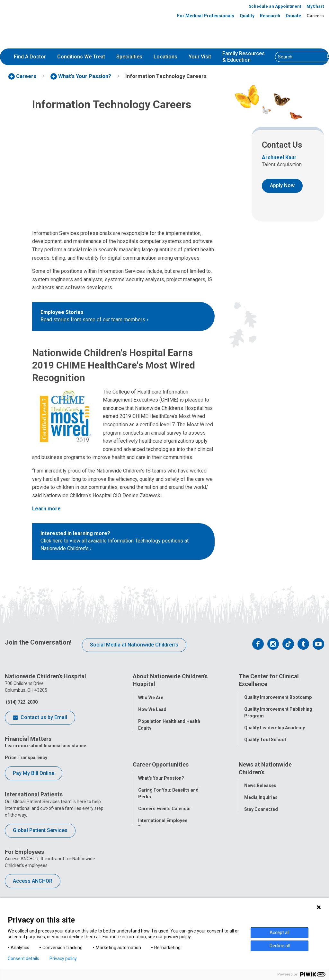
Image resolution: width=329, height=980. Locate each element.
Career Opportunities (161, 797)
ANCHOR (147, 882)
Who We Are (151, 696)
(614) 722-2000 (21, 702)
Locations (165, 57)
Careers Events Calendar (165, 839)
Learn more (46, 509)
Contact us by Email (40, 718)
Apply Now (282, 185)
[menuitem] (30, 57)
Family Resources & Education (244, 57)
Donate (293, 16)
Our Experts (257, 864)
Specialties (129, 57)
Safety (251, 762)
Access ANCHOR (33, 881)
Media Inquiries (261, 828)
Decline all (280, 946)
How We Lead (152, 708)
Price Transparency (26, 758)
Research (270, 16)
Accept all (280, 932)
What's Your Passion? (161, 809)
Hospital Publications (267, 852)
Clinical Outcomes (264, 750)
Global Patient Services (40, 830)
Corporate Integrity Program (169, 738)
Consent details (23, 958)
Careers (315, 16)
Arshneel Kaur (279, 157)
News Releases (260, 816)
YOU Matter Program (161, 870)
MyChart (315, 6)
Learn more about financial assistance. (46, 746)
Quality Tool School (265, 738)
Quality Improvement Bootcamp (278, 696)
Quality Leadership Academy (275, 726)
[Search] (300, 57)
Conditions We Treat (81, 57)
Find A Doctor (30, 57)
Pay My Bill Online (34, 773)
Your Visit (200, 57)
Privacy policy (63, 958)
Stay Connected (261, 840)
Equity (251, 774)
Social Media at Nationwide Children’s (134, 645)
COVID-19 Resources (161, 894)
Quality (247, 16)
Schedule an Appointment (275, 6)
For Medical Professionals (206, 16)
